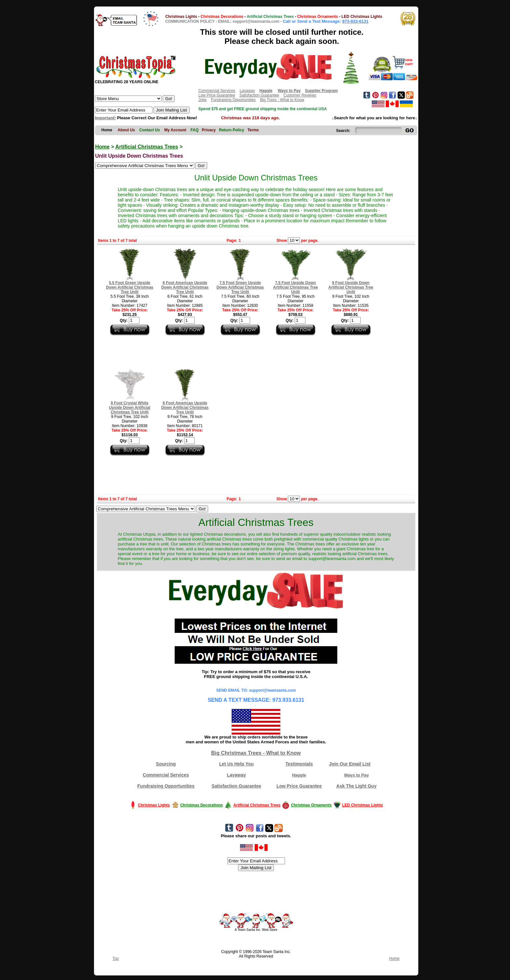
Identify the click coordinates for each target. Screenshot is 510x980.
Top (116, 959)
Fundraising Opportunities (233, 100)
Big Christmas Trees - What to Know (256, 753)
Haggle (299, 775)
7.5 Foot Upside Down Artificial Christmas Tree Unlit (295, 287)
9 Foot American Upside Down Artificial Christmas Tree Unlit (185, 408)
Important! (105, 118)
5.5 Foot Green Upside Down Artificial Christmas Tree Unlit (130, 287)
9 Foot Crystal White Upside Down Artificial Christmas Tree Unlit (130, 408)
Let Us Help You (236, 764)
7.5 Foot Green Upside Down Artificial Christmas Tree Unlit (240, 287)
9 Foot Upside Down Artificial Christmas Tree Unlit (351, 287)
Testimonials (299, 764)
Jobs (202, 100)
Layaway (247, 91)
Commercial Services (217, 91)
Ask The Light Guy (356, 786)
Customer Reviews (300, 95)
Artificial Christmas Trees (147, 147)
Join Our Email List (350, 764)
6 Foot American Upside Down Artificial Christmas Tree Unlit (185, 287)
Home (102, 147)
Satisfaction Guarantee (259, 95)
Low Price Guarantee (217, 95)
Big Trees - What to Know (282, 100)
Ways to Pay (356, 775)
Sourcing (166, 764)
